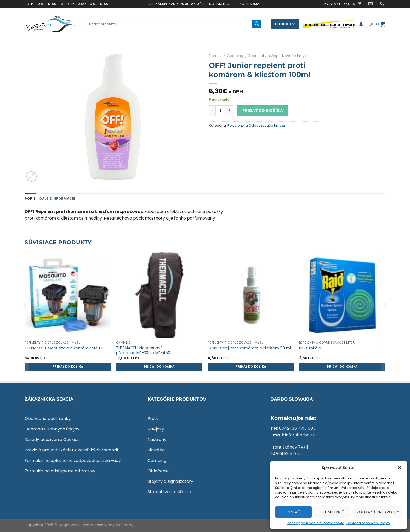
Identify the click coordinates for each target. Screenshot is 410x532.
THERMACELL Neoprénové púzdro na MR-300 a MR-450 (143, 350)
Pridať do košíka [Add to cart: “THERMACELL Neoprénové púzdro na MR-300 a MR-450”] (159, 367)
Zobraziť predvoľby (378, 512)
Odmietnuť (333, 512)
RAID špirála (310, 348)
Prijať (293, 512)
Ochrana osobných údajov (368, 523)
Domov (215, 56)
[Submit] (257, 24)
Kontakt (332, 4)
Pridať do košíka (263, 111)
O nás (349, 4)
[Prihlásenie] (361, 24)
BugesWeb (69, 525)
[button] (400, 468)
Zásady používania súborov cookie (316, 523)
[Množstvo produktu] (221, 111)
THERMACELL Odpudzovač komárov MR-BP (64, 348)
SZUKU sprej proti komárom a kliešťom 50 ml (249, 348)
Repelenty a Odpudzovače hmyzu (278, 56)
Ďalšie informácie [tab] (57, 198)
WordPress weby (99, 525)
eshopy (126, 525)
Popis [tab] (30, 198)
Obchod (285, 24)
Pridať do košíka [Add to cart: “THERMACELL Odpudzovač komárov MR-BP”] (68, 367)
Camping (235, 56)
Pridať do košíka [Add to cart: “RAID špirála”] (342, 367)
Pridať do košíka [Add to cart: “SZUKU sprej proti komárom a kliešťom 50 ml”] (251, 367)
